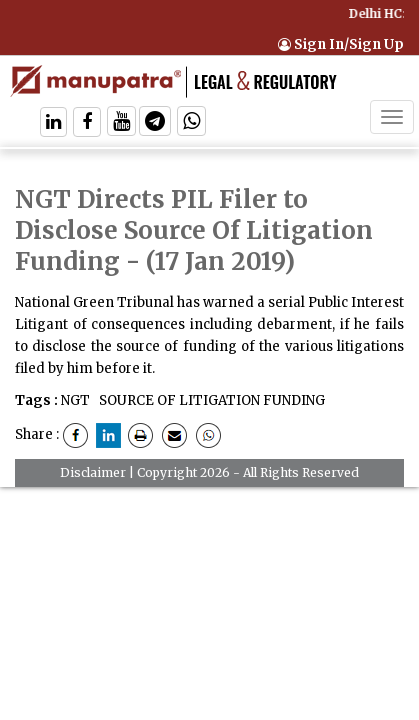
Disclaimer (93, 472)
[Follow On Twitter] (121, 123)
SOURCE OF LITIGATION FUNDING (210, 400)
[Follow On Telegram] (155, 123)
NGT (75, 400)
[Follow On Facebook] (87, 123)
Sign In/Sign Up (341, 44)
